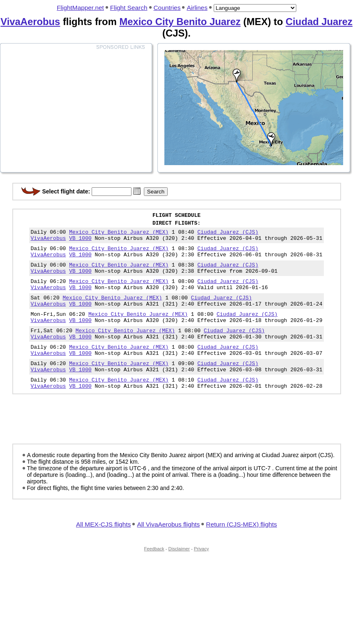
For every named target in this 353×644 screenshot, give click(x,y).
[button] (137, 191)
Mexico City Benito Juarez (180, 22)
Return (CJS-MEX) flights (241, 551)
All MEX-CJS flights (103, 551)
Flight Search (129, 8)
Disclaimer (179, 576)
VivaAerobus (30, 22)
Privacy (202, 576)
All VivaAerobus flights (168, 551)
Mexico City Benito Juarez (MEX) (119, 235)
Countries (167, 8)
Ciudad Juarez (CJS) (228, 235)
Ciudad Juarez (319, 22)
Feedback (154, 576)
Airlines (197, 8)
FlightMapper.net (80, 8)
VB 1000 (80, 243)
